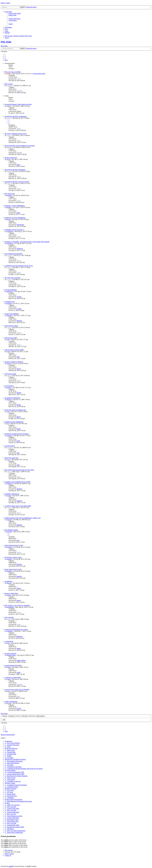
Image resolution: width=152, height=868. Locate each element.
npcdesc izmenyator (11, 158)
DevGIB (9, 147)
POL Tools (6, 42)
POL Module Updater (11, 530)
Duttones (9, 315)
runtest (9, 595)
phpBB (11, 866)
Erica (8, 691)
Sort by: (22, 716)
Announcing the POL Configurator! (16, 116)
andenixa (9, 436)
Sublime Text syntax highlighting (15, 218)
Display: (9, 716)
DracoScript (20, 225)
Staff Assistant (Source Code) (14, 545)
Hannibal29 (10, 607)
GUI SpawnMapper (11, 290)
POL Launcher (9, 617)
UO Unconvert (9, 386)
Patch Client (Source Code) (13, 569)
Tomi (18, 696)
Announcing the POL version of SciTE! (17, 182)
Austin (9, 619)
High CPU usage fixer (12, 458)
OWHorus (10, 231)
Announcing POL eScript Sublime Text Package (20, 146)
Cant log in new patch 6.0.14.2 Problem (17, 689)
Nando (9, 74)
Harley (19, 417)
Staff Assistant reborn (11, 326)
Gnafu (9, 667)
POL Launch (9, 84)
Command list (9, 641)
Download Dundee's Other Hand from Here (18, 104)
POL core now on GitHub (13, 72)
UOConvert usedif (10, 374)
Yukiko (19, 79)
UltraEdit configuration (12, 494)
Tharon (9, 583)
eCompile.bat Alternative (12, 398)
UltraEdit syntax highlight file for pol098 (17, 482)
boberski (9, 195)
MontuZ (9, 400)
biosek (9, 219)
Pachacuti (19, 636)
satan (8, 339)
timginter (19, 489)
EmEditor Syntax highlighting (14, 422)
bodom (9, 376)
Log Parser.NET (10, 446)
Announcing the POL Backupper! (15, 170)
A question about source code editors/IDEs (18, 506)
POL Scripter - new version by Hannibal (17, 605)
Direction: (37, 716)
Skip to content (5, 3)
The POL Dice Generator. (13, 278)
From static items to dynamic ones (15, 410)
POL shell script (10, 194)
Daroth (19, 405)
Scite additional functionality (14, 254)
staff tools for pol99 (11, 338)
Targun (9, 496)
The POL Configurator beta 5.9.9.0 (16, 134)
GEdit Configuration (11, 701)
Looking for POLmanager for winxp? (16, 629)
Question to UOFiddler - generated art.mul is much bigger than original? (27, 242)
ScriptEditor (8, 581)
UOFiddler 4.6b (10, 302)
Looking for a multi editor (13, 677)
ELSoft (9, 703)
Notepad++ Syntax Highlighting (15, 206)
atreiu (8, 159)
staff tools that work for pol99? (14, 350)
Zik (8, 424)
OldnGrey (10, 484)
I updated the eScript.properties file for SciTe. (19, 266)
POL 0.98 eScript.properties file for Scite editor (19, 470)
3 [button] (5, 58)
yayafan (19, 297)
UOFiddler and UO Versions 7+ (14, 230)
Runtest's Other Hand (11, 593)
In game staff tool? (10, 653)
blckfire (9, 207)
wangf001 (10, 631)
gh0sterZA (10, 291)
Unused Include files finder (13, 665)
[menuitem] (15, 13)
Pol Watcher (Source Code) (13, 557)
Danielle (9, 520)
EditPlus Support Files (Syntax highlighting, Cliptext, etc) (23, 518)
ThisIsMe (10, 255)
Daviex (9, 363)
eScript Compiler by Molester (14, 362)
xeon (8, 412)
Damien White (11, 655)
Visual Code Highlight (12, 314)
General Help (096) (39, 74)
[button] (6, 60)
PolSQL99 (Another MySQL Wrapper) (17, 434)
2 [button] (5, 57)
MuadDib (10, 86)
